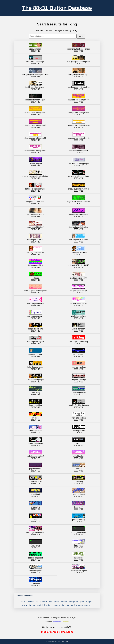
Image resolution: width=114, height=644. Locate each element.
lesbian (48, 605)
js (63, 605)
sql (34, 605)
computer (74, 602)
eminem (57, 605)
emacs (79, 605)
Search (81, 36)
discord (43, 602)
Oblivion (30, 602)
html (73, 605)
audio (57, 602)
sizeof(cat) (57, 622)
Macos (64, 602)
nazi (23, 602)
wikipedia (26, 605)
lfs (37, 602)
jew (67, 605)
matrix (87, 605)
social (40, 605)
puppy (89, 602)
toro (50, 602)
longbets (66, 622)
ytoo (82, 602)
